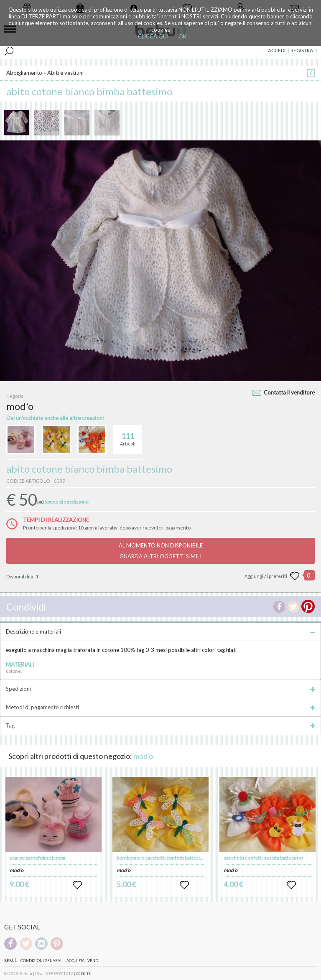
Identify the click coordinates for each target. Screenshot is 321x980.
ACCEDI (277, 50)
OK (182, 36)
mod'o (143, 756)
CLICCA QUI (153, 36)
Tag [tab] (160, 725)
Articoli (128, 436)
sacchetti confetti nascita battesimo (263, 858)
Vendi (93, 961)
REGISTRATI (304, 50)
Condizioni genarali (42, 961)
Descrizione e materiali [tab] (160, 631)
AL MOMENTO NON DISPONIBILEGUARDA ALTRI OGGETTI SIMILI (161, 551)
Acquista (75, 961)
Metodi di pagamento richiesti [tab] (160, 707)
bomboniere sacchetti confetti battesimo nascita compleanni (184, 858)
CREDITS (83, 974)
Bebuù (11, 961)
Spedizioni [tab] (160, 689)
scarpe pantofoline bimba (37, 858)
